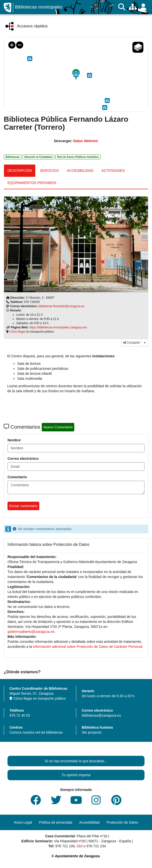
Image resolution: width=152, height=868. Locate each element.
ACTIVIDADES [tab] (113, 171)
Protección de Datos (122, 822)
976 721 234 (96, 846)
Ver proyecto (92, 732)
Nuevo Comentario (58, 427)
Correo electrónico (23, 459)
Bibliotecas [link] (12, 157)
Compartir (132, 343)
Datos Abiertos (86, 141)
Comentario (17, 477)
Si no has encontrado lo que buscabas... (76, 761)
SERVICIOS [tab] (49, 171)
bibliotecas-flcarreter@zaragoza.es (61, 306)
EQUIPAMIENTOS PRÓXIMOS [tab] (32, 183)
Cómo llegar (17, 332)
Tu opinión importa (76, 775)
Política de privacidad (56, 822)
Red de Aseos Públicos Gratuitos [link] (78, 157)
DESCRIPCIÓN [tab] (20, 171)
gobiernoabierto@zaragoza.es (31, 632)
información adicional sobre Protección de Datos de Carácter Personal (88, 647)
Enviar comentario (23, 506)
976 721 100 (65, 846)
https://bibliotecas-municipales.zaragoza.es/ (58, 327)
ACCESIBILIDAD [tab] (80, 171)
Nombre (14, 440)
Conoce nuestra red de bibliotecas (36, 732)
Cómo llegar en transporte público (38, 698)
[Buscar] (122, 7)
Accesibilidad (89, 822)
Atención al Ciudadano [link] (38, 157)
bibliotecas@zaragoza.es (101, 715)
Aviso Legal (23, 822)
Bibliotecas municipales (39, 7)
